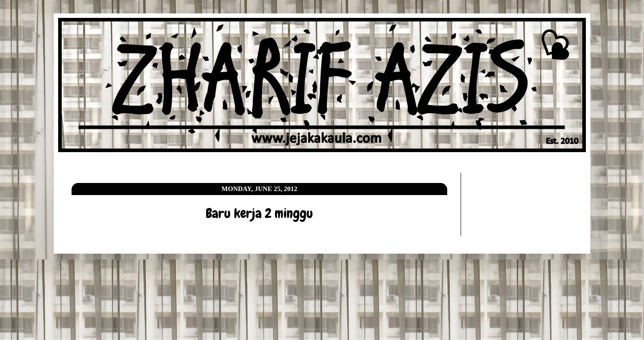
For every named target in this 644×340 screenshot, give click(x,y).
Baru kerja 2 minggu (259, 213)
